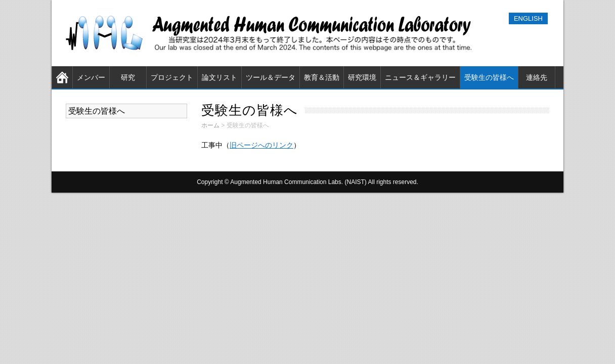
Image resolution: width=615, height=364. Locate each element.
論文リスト (219, 77)
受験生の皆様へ (489, 77)
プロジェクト (172, 77)
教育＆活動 (322, 77)
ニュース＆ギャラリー (420, 77)
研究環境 (362, 77)
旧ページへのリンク (261, 145)
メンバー (91, 77)
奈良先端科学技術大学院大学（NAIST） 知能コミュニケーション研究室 (272, 33)
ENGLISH (528, 18)
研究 (128, 77)
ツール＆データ (271, 77)
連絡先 (537, 77)
